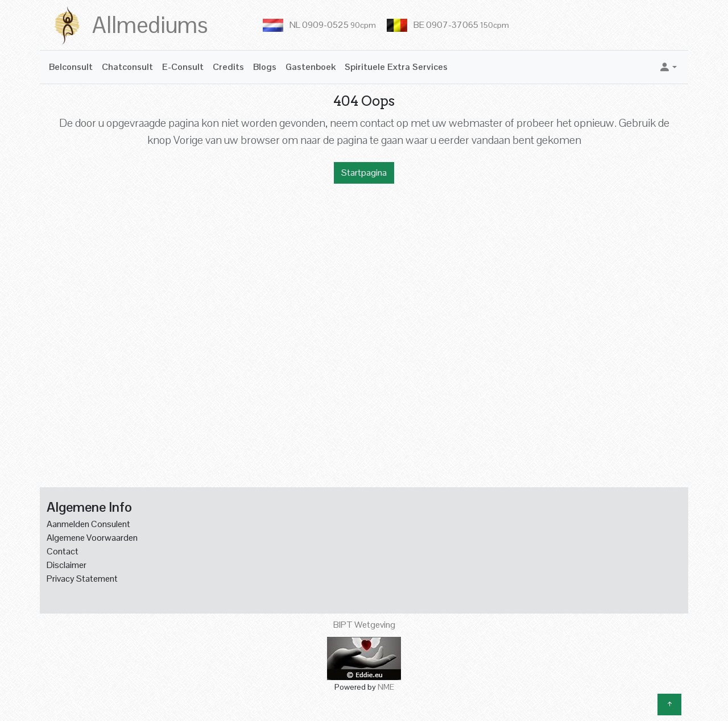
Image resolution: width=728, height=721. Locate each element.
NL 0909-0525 (333, 25)
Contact (63, 551)
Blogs (265, 67)
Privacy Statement (82, 579)
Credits (228, 67)
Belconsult (71, 67)
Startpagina (364, 173)
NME (386, 687)
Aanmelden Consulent (88, 524)
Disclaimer (67, 565)
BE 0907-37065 (461, 25)
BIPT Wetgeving (364, 625)
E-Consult (183, 67)
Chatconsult (127, 67)
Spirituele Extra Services (396, 67)
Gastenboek (311, 67)
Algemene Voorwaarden (92, 538)
